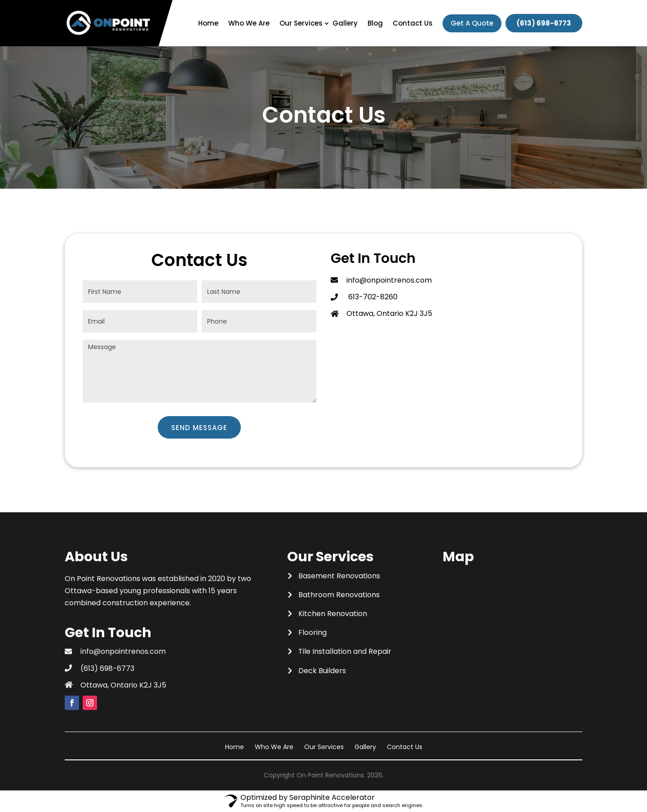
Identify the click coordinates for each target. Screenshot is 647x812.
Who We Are (249, 23)
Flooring (312, 632)
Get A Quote (472, 23)
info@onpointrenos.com (389, 280)
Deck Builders (322, 671)
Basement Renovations (339, 576)
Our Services (301, 23)
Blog (375, 23)
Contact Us (413, 23)
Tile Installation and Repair (345, 651)
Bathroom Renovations (339, 595)
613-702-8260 (372, 297)
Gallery (345, 23)
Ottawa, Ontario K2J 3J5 (123, 685)
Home (208, 23)
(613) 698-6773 (544, 23)
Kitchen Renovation (333, 614)
